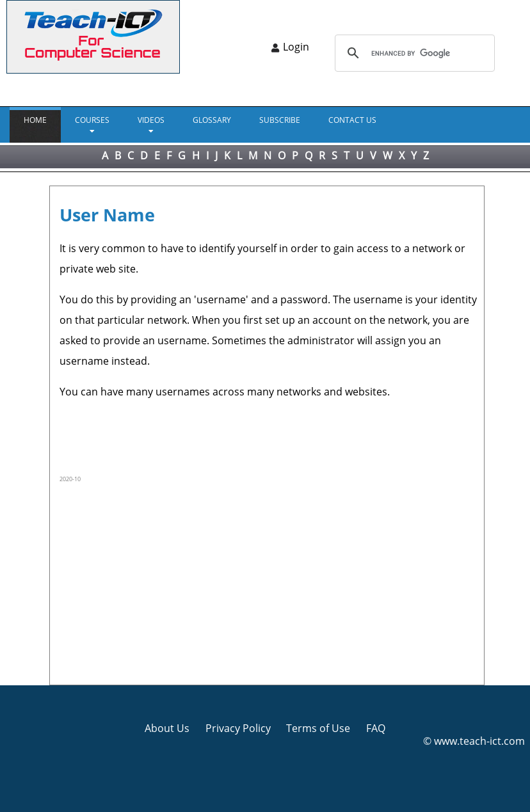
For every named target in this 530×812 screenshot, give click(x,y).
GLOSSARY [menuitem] (212, 120)
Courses (92, 120)
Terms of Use (318, 728)
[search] (413, 53)
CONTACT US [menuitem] (352, 120)
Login (296, 47)
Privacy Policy (238, 728)
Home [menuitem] (35, 120)
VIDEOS (151, 120)
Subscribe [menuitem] (280, 120)
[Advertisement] (269, 582)
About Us (167, 728)
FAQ (376, 728)
